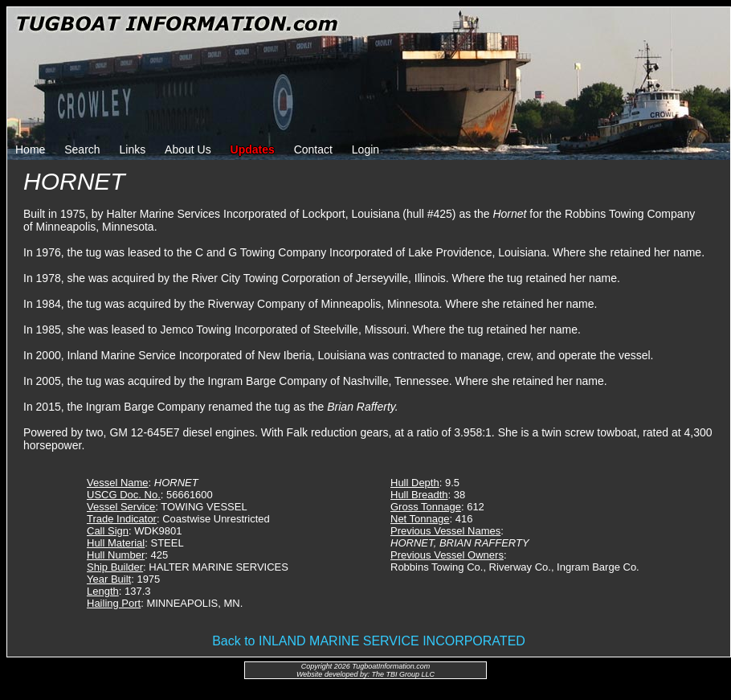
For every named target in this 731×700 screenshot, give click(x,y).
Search (82, 149)
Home (30, 149)
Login (365, 149)
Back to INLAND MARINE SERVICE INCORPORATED (369, 641)
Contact (313, 149)
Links (133, 149)
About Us (188, 149)
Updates (253, 149)
